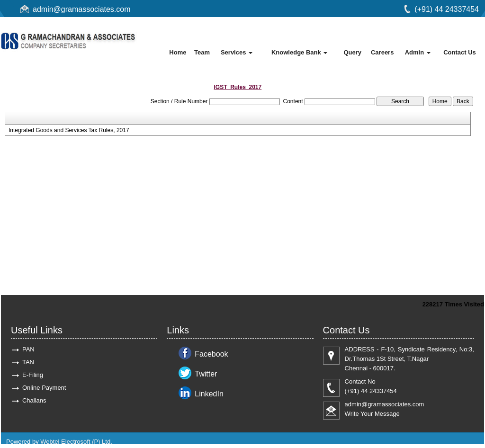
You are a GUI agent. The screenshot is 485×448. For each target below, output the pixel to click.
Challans (34, 400)
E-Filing (33, 375)
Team (202, 52)
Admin (418, 52)
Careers (382, 52)
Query (352, 52)
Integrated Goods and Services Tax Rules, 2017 (69, 130)
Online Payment (44, 388)
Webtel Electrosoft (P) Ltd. (76, 442)
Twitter (206, 374)
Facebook (211, 354)
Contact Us (460, 52)
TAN (28, 362)
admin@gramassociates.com (82, 9)
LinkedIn (209, 394)
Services (237, 52)
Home (178, 52)
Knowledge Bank (299, 52)
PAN (28, 349)
